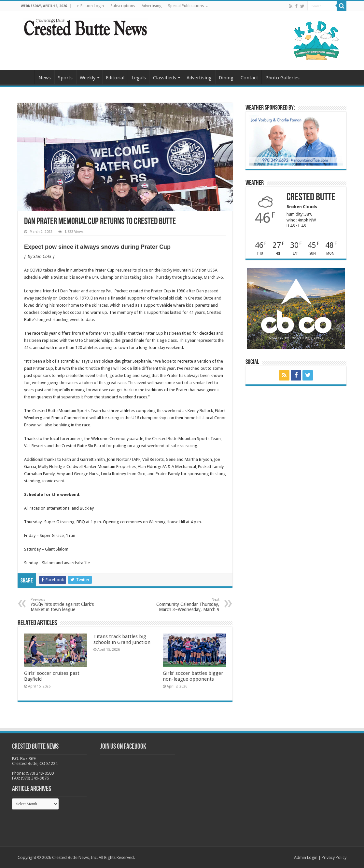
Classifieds (165, 78)
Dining (226, 78)
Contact (249, 78)
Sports (65, 78)
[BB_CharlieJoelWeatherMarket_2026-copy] (296, 140)
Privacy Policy (334, 857)
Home (26, 77)
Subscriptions (123, 6)
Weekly (88, 78)
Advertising (152, 6)
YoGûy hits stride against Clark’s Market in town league (64, 605)
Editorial (115, 78)
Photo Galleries (282, 78)
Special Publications (186, 6)
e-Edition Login (91, 6)
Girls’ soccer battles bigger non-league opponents (193, 676)
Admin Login (306, 857)
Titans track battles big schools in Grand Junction (122, 639)
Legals (139, 78)
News (45, 78)
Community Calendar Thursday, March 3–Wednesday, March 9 (186, 605)
